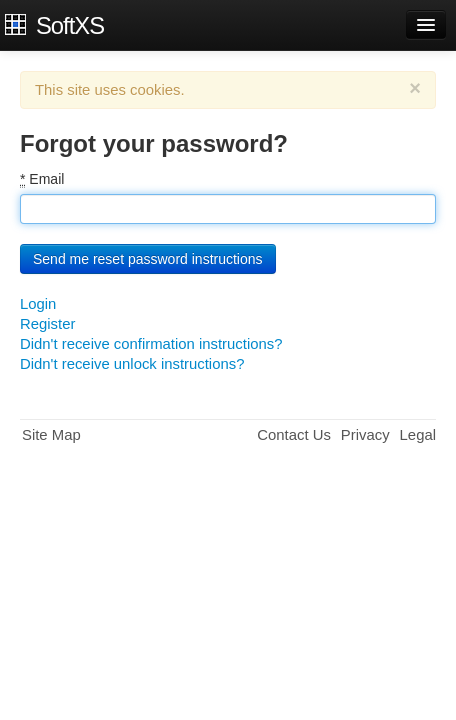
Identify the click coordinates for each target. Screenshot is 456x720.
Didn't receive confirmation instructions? (151, 344)
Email (42, 179)
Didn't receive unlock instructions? (132, 364)
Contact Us (294, 435)
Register (47, 324)
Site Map (51, 435)
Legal (418, 435)
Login (38, 304)
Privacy (365, 435)
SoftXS (70, 25)
